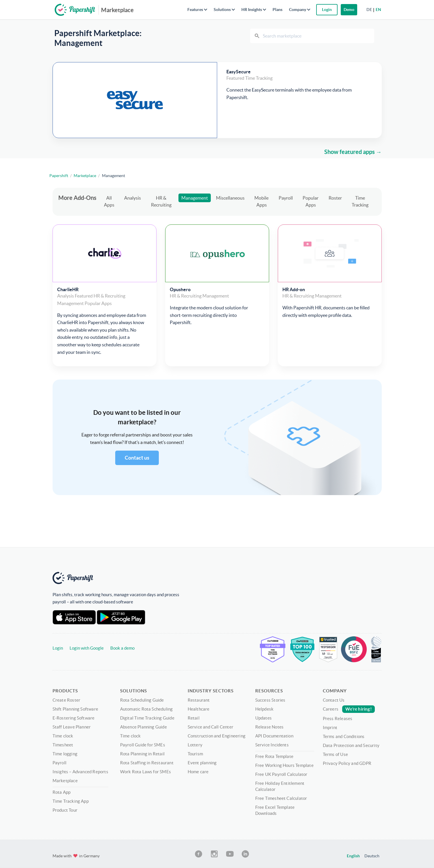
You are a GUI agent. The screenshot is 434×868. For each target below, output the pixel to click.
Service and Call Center (211, 727)
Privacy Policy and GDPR (347, 763)
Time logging (65, 754)
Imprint (330, 727)
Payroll (286, 198)
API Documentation (274, 736)
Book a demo (122, 648)
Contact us (137, 458)
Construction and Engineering (217, 736)
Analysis (133, 198)
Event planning (202, 763)
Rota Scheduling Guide (142, 700)
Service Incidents (272, 745)
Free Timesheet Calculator (281, 798)
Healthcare (199, 709)
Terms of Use (335, 754)
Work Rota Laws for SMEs (146, 772)
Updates (263, 718)
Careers (349, 709)
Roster (335, 198)
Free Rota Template (274, 756)
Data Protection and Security (351, 745)
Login (58, 648)
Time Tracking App (71, 801)
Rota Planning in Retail (143, 754)
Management (195, 198)
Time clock (63, 736)
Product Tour (65, 810)
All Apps (109, 201)
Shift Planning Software (76, 709)
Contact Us (334, 700)
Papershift (59, 176)
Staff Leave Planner (72, 727)
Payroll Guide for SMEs (143, 745)
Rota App (62, 792)
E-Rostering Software (74, 718)
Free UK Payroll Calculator (281, 774)
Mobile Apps (261, 201)
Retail (194, 718)
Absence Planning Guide (144, 727)
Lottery (195, 745)
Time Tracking (360, 201)
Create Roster (67, 700)
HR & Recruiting (161, 201)
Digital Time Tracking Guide (147, 718)
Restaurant (199, 700)
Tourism (195, 754)
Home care (198, 772)
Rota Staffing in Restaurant (147, 763)
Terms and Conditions (344, 736)
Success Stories (270, 700)
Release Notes (270, 727)
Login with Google (87, 648)
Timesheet (63, 745)
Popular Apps (311, 201)
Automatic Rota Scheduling (147, 709)
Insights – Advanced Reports (80, 772)
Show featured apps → (353, 152)
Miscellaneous (230, 198)
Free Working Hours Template (284, 765)
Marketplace (117, 10)
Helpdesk (265, 709)
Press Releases (338, 719)
